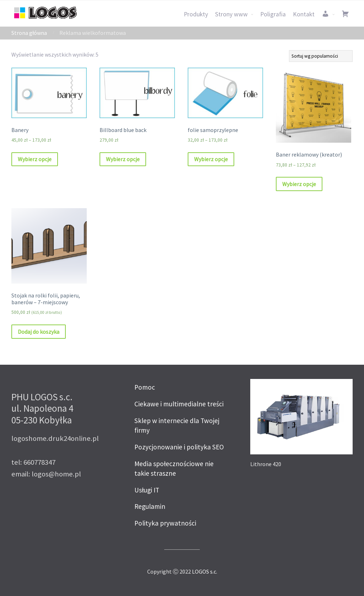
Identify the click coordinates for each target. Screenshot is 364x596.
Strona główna (29, 33)
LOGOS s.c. (205, 571)
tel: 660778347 (33, 462)
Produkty (196, 14)
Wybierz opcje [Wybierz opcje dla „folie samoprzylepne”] (211, 159)
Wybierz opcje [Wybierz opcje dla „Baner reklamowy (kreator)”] (299, 184)
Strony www (231, 14)
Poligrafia (273, 14)
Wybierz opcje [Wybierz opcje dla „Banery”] (35, 159)
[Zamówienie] (321, 56)
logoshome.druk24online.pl (55, 438)
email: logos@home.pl (46, 474)
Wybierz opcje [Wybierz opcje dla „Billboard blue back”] (123, 159)
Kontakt (304, 14)
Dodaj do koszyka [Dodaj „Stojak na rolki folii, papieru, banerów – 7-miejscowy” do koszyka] (39, 332)
